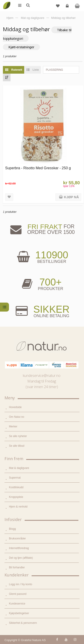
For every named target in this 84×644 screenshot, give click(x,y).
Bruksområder (17, 538)
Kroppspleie (16, 497)
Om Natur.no (17, 417)
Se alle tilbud (17, 446)
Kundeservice (17, 604)
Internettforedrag (19, 548)
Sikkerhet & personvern (23, 623)
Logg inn (68, 8)
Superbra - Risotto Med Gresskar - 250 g (38, 168)
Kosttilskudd (16, 487)
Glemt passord (18, 594)
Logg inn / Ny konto (20, 584)
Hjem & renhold (18, 507)
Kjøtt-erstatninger (21, 47)
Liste (31, 70)
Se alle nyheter (18, 436)
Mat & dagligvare (19, 468)
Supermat (15, 478)
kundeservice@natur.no (42, 376)
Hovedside (15, 407)
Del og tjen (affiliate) (21, 558)
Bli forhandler (17, 567)
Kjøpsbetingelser (19, 613)
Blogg (12, 529)
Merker (13, 426)
